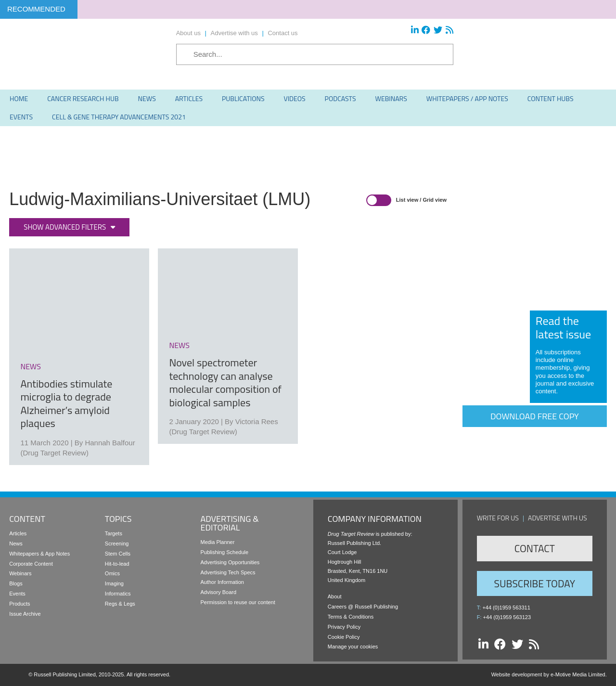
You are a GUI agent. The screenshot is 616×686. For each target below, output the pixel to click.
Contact (535, 548)
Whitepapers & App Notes (39, 554)
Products (19, 604)
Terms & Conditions (351, 617)
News (16, 544)
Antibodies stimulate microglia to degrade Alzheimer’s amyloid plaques (66, 404)
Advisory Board (218, 592)
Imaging (114, 583)
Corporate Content (31, 564)
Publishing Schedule (224, 552)
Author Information (222, 582)
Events (17, 594)
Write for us (498, 518)
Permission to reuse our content (237, 602)
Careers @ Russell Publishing (363, 607)
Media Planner (217, 542)
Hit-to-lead (117, 564)
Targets (114, 533)
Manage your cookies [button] (353, 647)
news (31, 366)
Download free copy (535, 416)
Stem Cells (118, 554)
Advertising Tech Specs (228, 572)
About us (188, 33)
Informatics (118, 594)
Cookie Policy (344, 637)
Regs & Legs (120, 604)
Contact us (282, 33)
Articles (18, 533)
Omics (112, 573)
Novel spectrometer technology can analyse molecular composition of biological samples (225, 382)
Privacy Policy (344, 627)
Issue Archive (25, 614)
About (335, 596)
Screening (117, 544)
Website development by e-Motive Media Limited (548, 674)
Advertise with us (234, 33)
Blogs (16, 583)
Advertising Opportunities (230, 562)
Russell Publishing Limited (64, 674)
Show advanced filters (65, 227)
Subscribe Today (535, 583)
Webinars (20, 573)
